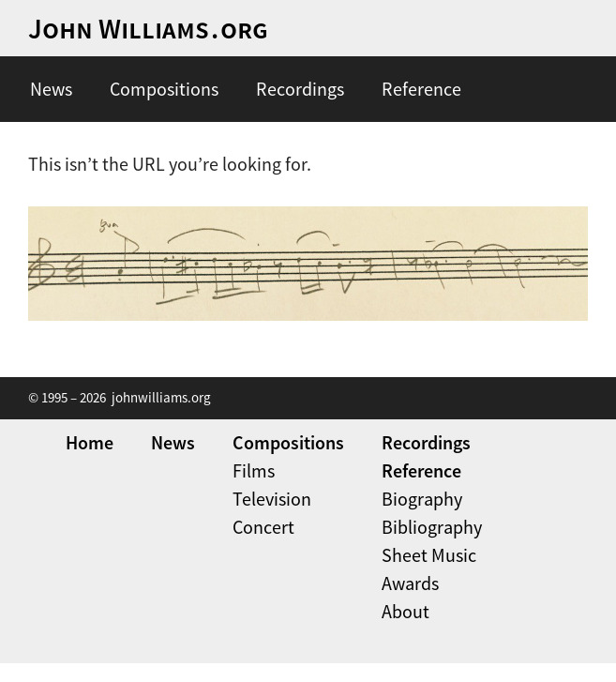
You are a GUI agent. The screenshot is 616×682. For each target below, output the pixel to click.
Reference (421, 89)
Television (272, 499)
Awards (410, 583)
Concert (263, 527)
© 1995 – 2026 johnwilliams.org (120, 397)
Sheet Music (429, 555)
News (51, 89)
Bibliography (432, 527)
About (406, 611)
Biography (422, 499)
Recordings (300, 89)
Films (254, 470)
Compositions (164, 89)
